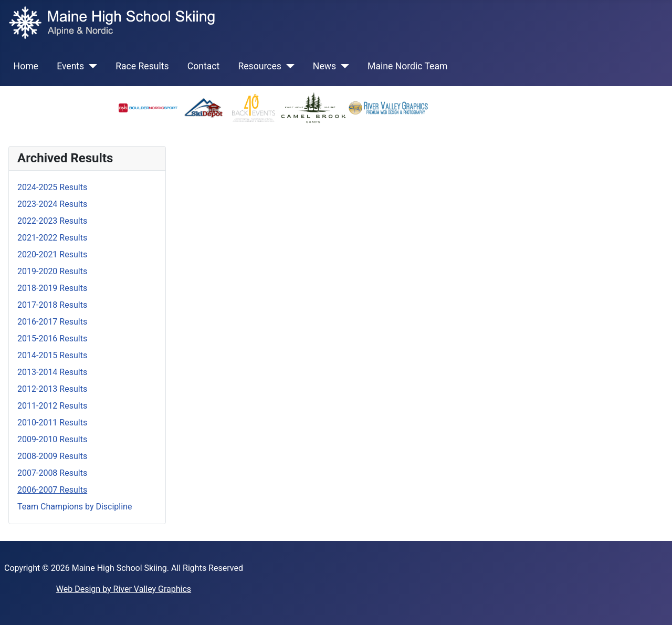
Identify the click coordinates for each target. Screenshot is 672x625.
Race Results (142, 66)
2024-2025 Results (52, 187)
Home (26, 66)
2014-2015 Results (52, 355)
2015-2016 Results (52, 338)
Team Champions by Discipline (75, 507)
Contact (204, 66)
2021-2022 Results (52, 238)
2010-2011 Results (52, 423)
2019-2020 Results (52, 271)
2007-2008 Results (52, 473)
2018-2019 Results (52, 288)
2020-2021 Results (52, 254)
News (324, 66)
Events (70, 66)
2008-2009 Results (52, 456)
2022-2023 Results (52, 221)
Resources (259, 66)
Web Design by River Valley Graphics (124, 589)
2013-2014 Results (52, 372)
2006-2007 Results (52, 490)
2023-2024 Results (52, 204)
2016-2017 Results (52, 322)
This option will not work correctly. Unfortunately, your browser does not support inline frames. (419, 285)
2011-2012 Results (52, 406)
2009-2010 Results (52, 439)
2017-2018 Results (52, 305)
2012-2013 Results (52, 389)
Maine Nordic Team (407, 66)
